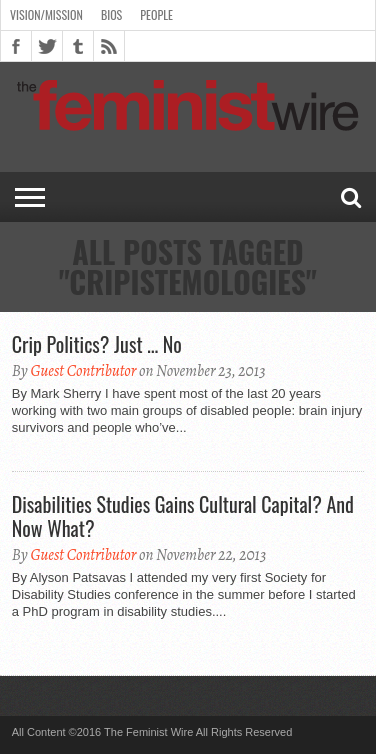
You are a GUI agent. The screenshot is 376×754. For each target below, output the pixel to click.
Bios (111, 14)
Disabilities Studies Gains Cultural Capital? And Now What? (183, 516)
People (156, 14)
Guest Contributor (83, 371)
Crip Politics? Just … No (97, 344)
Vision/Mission (46, 14)
